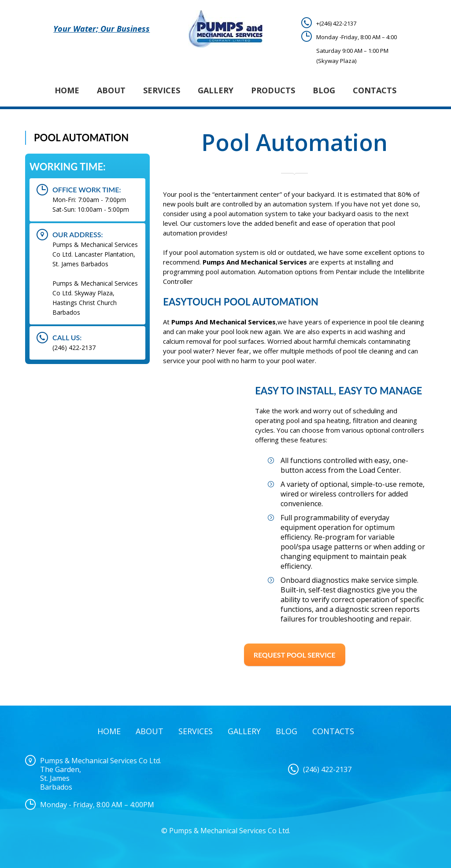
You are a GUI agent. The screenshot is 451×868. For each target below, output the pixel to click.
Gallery (216, 90)
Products (273, 90)
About (111, 90)
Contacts (375, 90)
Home (67, 90)
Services (162, 90)
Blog (324, 90)
